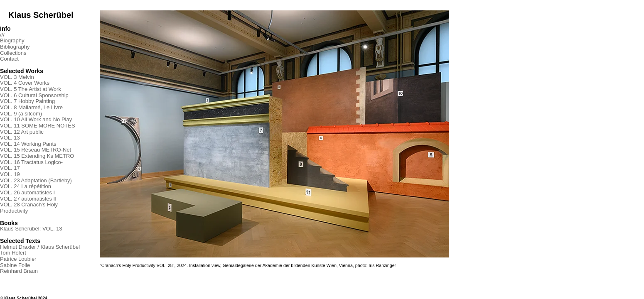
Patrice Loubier (18, 259)
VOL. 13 (10, 138)
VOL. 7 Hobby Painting (27, 101)
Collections (13, 53)
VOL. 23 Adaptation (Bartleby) (36, 180)
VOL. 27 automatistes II (28, 199)
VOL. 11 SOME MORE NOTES (38, 126)
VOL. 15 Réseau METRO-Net (36, 150)
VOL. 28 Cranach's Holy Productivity (29, 208)
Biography (12, 40)
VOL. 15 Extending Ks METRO (37, 156)
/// (2, 35)
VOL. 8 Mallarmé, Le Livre (31, 107)
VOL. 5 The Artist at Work (31, 89)
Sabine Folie (15, 265)
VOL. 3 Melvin (17, 77)
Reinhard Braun (19, 271)
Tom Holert (13, 253)
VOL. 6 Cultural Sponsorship (34, 95)
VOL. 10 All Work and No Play (36, 119)
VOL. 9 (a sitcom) (21, 114)
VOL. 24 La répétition (26, 186)
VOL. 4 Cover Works (25, 83)
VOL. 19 (10, 174)
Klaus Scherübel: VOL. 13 (31, 229)
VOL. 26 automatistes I (27, 192)
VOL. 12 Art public (22, 132)
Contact (9, 59)
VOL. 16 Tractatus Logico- (31, 162)
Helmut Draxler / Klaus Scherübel (40, 247)
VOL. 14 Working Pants (28, 144)
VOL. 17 (10, 168)
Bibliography (15, 47)
